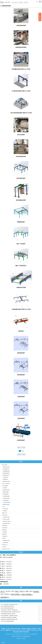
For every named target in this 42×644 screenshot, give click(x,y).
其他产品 (4, 538)
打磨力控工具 (5, 545)
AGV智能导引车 (7, 630)
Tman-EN (13, 630)
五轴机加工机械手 (6, 498)
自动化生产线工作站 (6, 549)
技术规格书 (5, 511)
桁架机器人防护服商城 (26, 629)
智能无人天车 (5, 513)
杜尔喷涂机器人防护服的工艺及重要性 (9, 617)
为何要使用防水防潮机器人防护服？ (8, 614)
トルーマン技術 (26, 630)
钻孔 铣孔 (8, 591)
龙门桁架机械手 (5, 486)
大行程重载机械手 (6, 496)
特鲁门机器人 (18, 629)
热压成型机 (4, 530)
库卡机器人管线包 (6, 519)
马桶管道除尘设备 (6, 540)
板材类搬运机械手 (6, 490)
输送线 (36, 592)
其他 (4, 507)
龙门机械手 (5, 488)
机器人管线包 (5, 515)
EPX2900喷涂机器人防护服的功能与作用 (9, 604)
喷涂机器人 (7, 594)
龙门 (3, 592)
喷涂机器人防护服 (6, 467)
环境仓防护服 (5, 477)
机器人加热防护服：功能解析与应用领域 (9, 616)
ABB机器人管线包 (6, 517)
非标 (2, 594)
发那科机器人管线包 (7, 521)
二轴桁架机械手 (6, 500)
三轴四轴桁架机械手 (6, 6)
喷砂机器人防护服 (6, 482)
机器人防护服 (5, 465)
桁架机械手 (5, 597)
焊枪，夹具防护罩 (6, 484)
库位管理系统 (5, 543)
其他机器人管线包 (6, 523)
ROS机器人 (4, 547)
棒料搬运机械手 (6, 492)
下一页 (19, 454)
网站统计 (3, 643)
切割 (27, 591)
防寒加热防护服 (6, 475)
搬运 (31, 591)
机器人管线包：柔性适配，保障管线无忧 (9, 610)
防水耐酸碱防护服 (6, 471)
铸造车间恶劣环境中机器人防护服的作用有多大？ (11, 612)
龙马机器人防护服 (10, 629)
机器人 (22, 591)
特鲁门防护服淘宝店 (24, 632)
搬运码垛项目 (5, 526)
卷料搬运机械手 (6, 494)
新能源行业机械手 (6, 505)
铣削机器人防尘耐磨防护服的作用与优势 (9, 619)
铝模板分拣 (4, 534)
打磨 (13, 591)
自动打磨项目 (5, 528)
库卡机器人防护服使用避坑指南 (7, 621)
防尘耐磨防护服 (6, 469)
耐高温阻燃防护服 (6, 473)
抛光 (17, 592)
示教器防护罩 (5, 479)
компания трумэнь (34, 630)
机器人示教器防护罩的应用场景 (7, 606)
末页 (24, 454)
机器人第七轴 (5, 509)
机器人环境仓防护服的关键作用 (7, 608)
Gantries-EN (19, 630)
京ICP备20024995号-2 (19, 634)
